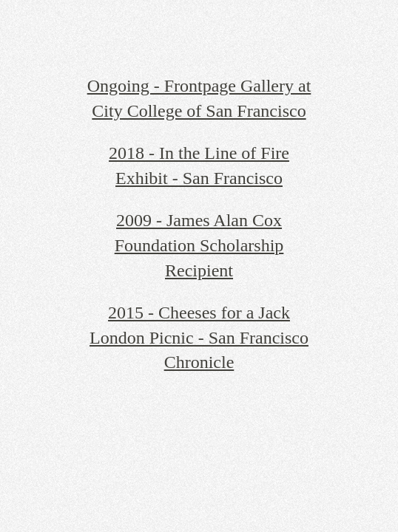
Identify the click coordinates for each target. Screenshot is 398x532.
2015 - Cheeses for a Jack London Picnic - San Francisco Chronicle (199, 337)
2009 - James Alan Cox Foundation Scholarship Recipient (199, 245)
